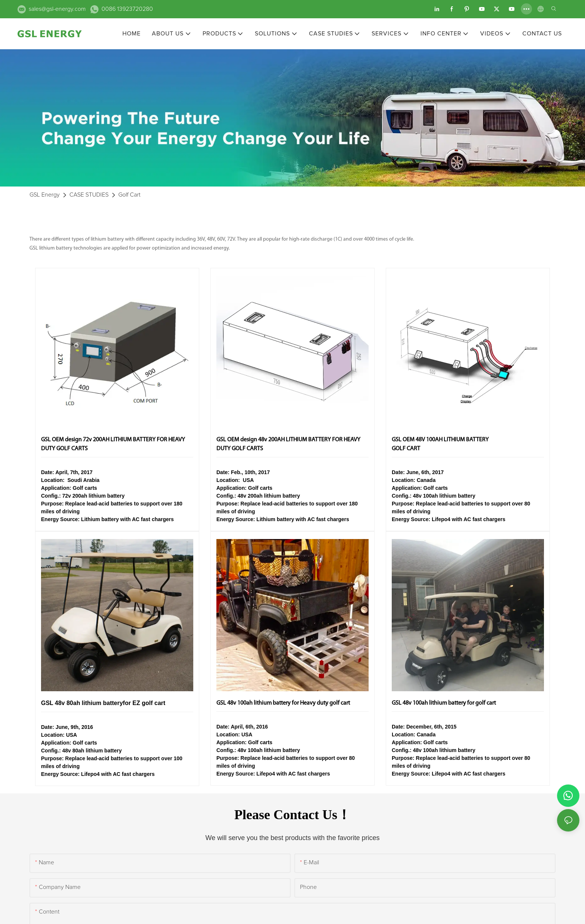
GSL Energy (45, 195)
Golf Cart (129, 195)
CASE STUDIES (89, 195)
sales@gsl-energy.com (57, 9)
